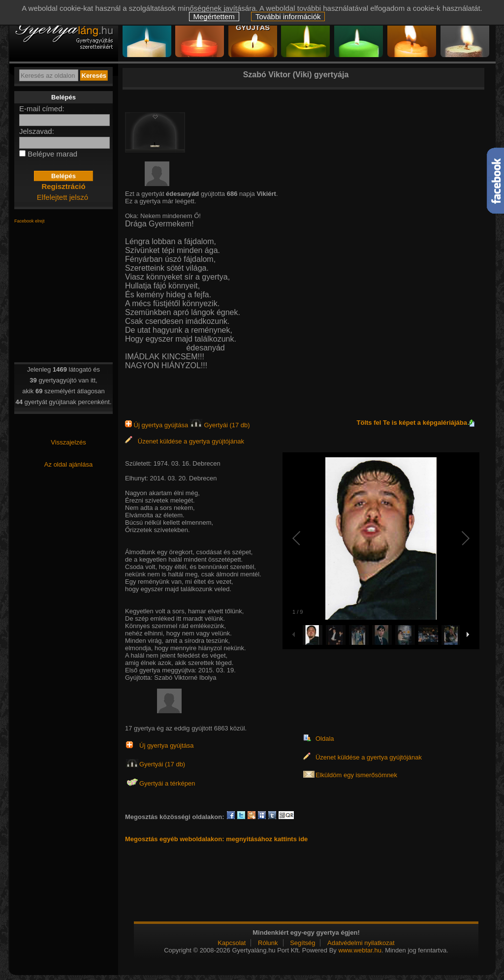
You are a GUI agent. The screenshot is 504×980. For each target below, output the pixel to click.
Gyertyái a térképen (167, 783)
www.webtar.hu (360, 950)
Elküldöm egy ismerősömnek (356, 775)
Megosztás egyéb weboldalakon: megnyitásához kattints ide (216, 839)
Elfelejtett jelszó (63, 197)
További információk (288, 16)
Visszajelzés (68, 442)
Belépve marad (52, 154)
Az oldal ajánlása (68, 464)
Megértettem (214, 16)
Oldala (325, 739)
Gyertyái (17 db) (220, 425)
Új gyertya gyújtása (157, 425)
